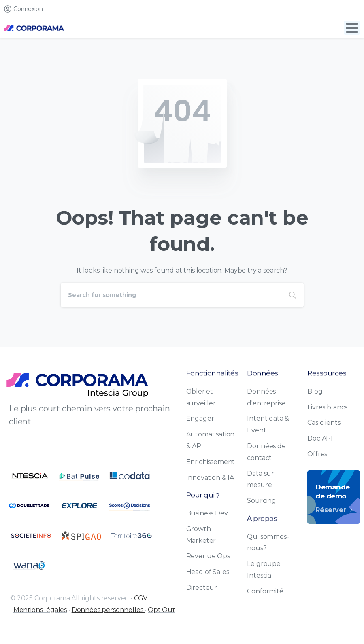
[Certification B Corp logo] (29, 476)
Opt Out (162, 610)
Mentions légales (40, 610)
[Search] (171, 295)
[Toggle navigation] (352, 28)
